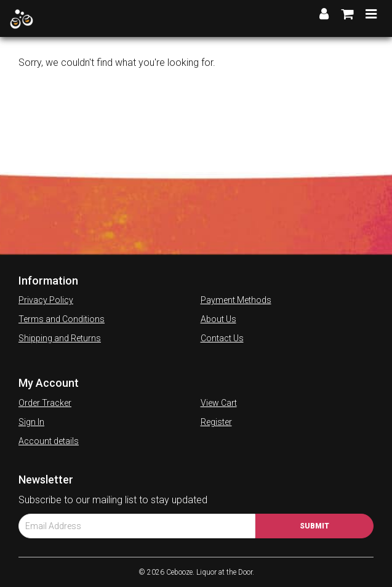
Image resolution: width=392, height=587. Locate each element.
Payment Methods (236, 300)
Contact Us (222, 338)
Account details (49, 441)
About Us (218, 319)
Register (216, 422)
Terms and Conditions (62, 319)
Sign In (31, 422)
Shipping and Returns (60, 338)
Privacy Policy (46, 300)
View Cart (219, 403)
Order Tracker (45, 403)
